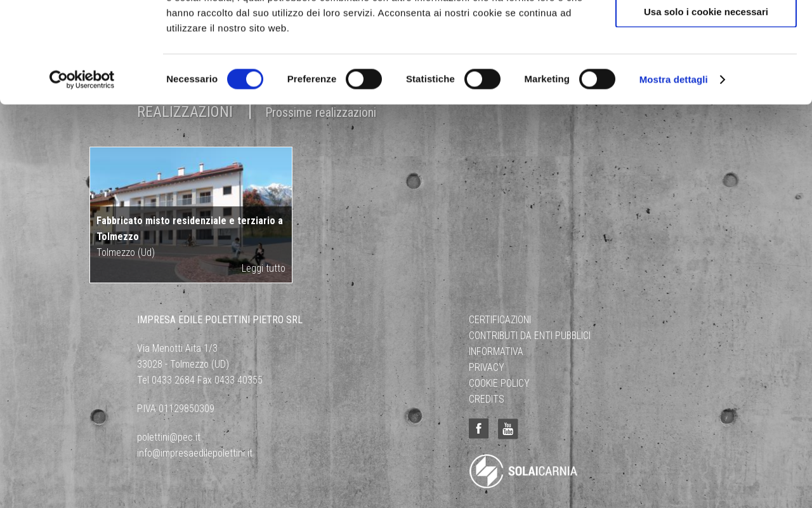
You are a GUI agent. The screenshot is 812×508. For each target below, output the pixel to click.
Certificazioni (500, 320)
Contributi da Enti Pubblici (530, 336)
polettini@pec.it (169, 437)
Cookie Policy (499, 383)
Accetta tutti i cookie (706, 31)
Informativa (496, 351)
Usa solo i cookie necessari (706, 106)
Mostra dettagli (674, 174)
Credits (487, 399)
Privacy (487, 367)
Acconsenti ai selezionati (706, 69)
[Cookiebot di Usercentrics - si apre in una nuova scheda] (82, 174)
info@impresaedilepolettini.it (195, 453)
